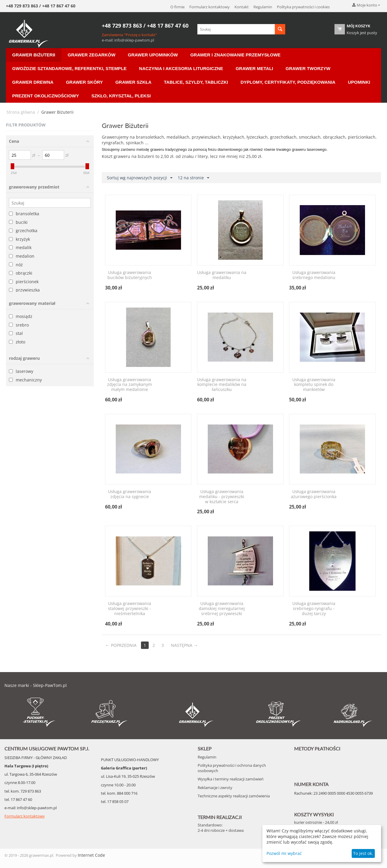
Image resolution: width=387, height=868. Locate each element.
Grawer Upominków (153, 55)
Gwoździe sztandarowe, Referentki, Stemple (69, 68)
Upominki (359, 82)
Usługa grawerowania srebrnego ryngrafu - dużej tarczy (314, 609)
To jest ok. (363, 853)
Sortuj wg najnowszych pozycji (140, 178)
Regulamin (263, 7)
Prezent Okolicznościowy (46, 96)
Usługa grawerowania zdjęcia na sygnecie (130, 494)
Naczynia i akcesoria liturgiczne (181, 68)
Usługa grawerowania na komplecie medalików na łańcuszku (222, 385)
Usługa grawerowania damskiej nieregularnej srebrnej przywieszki (222, 609)
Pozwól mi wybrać (284, 853)
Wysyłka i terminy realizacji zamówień (231, 779)
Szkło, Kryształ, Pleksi (121, 96)
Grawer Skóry (84, 82)
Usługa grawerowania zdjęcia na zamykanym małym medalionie (130, 385)
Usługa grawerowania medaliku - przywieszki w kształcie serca (222, 497)
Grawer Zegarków (92, 55)
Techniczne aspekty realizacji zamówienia (234, 796)
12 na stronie (193, 178)
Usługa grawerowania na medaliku (222, 275)
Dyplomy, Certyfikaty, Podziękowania (288, 82)
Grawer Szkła (134, 82)
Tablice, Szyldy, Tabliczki (196, 82)
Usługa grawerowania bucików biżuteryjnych (130, 275)
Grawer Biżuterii (34, 55)
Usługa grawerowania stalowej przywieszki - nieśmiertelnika (130, 609)
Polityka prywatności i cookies (303, 7)
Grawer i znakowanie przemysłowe (235, 55)
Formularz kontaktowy (210, 7)
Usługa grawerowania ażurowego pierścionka (314, 494)
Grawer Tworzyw (308, 68)
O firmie (177, 7)
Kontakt (242, 7)
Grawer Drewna (33, 82)
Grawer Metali (254, 68)
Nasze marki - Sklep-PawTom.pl (36, 685)
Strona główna (21, 112)
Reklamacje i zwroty (215, 788)
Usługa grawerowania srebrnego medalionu (314, 275)
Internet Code (91, 855)
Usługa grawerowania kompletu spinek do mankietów (314, 385)
